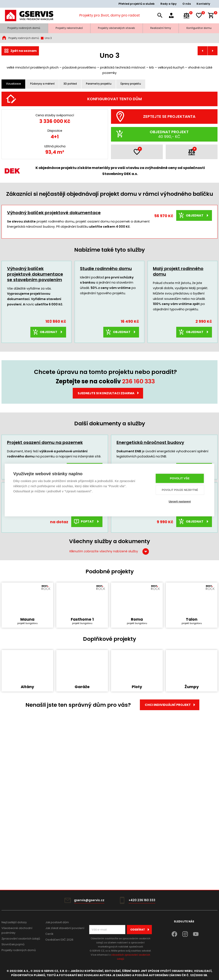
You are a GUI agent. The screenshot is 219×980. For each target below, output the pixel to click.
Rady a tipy (169, 4)
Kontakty (203, 4)
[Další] (210, 154)
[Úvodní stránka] (29, 16)
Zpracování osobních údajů (21, 939)
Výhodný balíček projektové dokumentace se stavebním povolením (35, 405)
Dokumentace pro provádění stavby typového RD (47, 624)
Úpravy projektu (131, 84)
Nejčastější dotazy (14, 922)
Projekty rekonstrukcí (69, 28)
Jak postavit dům (57, 922)
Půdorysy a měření (42, 84)
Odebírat (141, 930)
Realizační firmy (161, 28)
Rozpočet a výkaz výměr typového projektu (164, 621)
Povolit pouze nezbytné (180, 490)
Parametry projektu (99, 84)
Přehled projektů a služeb (137, 4)
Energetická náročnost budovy (150, 573)
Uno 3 (46, 38)
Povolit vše (180, 479)
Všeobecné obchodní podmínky (17, 930)
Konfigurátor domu (199, 28)
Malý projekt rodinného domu (178, 402)
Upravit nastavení (180, 502)
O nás (187, 4)
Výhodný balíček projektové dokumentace (54, 344)
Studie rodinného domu (106, 399)
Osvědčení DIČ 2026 (59, 940)
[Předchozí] (9, 154)
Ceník (49, 934)
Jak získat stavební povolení (65, 928)
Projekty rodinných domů (24, 28)
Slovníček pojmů (13, 944)
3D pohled (70, 84)
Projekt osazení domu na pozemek (45, 573)
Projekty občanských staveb (116, 28)
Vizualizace (13, 84)
